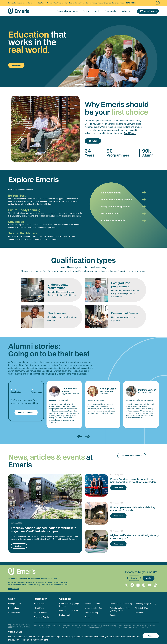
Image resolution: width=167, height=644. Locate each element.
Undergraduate (14, 604)
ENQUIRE (93, 141)
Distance (139, 613)
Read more (19, 546)
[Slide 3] (90, 85)
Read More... (130, 133)
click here (43, 640)
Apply (97, 11)
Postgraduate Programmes (116, 207)
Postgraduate (14, 608)
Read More (131, 3)
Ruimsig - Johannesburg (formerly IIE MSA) (120, 609)
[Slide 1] (84, 85)
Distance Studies (110, 214)
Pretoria (88, 617)
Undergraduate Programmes (117, 200)
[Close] (158, 3)
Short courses (14, 613)
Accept (151, 636)
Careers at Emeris (41, 617)
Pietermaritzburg (91, 613)
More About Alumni (26, 412)
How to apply (39, 604)
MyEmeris (126, 11)
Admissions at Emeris (113, 220)
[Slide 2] (87, 85)
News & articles (40, 613)
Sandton (114, 615)
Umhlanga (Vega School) (146, 604)
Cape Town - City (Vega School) (69, 605)
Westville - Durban (92, 604)
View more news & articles (132, 456)
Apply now (16, 65)
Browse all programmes (67, 11)
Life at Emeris (39, 608)
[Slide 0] (79, 85)
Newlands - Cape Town (69, 611)
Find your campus (111, 193)
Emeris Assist (111, 11)
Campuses (65, 599)
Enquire (86, 11)
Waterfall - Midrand (143, 608)
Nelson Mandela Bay (93, 608)
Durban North (65, 615)
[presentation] (80, 436)
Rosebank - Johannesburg (121, 604)
